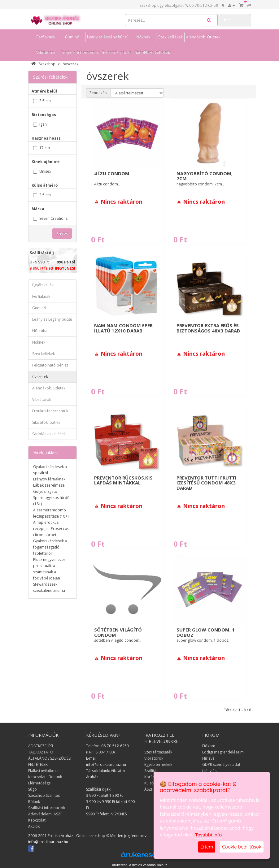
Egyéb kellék (43, 285)
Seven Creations (50, 218)
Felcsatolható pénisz (50, 365)
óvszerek (70, 64)
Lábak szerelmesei (49, 485)
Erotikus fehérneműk (80, 52)
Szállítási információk (47, 808)
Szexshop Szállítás (44, 795)
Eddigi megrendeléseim (223, 752)
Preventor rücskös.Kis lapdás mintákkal (123, 480)
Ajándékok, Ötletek (203, 37)
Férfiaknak (46, 37)
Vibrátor (118, 771)
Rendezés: (98, 93)
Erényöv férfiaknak (49, 479)
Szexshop (43, 64)
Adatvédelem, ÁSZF (45, 814)
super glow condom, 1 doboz (206, 632)
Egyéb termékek (158, 764)
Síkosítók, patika (117, 52)
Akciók (34, 826)
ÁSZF (149, 789)
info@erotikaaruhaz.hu (48, 842)
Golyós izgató (45, 491)
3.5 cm (42, 101)
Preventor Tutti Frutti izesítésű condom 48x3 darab (207, 483)
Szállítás (151, 771)
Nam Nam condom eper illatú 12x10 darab (123, 328)
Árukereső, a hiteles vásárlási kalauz (139, 865)
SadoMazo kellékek (152, 52)
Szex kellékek (170, 37)
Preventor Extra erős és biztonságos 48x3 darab (208, 328)
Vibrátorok (46, 52)
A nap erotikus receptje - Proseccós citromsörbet (51, 529)
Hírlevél (209, 758)
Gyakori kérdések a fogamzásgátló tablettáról (50, 547)
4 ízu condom (112, 173)
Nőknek (143, 37)
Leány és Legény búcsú (108, 37)
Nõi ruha (40, 331)
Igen (40, 124)
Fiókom (209, 746)
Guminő (72, 37)
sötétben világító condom (118, 632)
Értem (207, 847)
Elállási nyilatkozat (44, 771)
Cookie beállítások (242, 847)
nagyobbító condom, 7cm (205, 176)
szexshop (97, 836)
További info (209, 835)
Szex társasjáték (158, 752)
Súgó (33, 789)
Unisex (42, 171)
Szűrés (62, 234)
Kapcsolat (37, 820)
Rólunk (34, 802)
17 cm (41, 148)
